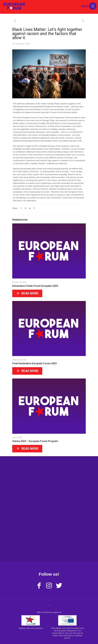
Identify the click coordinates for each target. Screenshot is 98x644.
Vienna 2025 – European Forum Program (35, 441)
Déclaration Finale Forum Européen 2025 (35, 286)
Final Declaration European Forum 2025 (34, 363)
